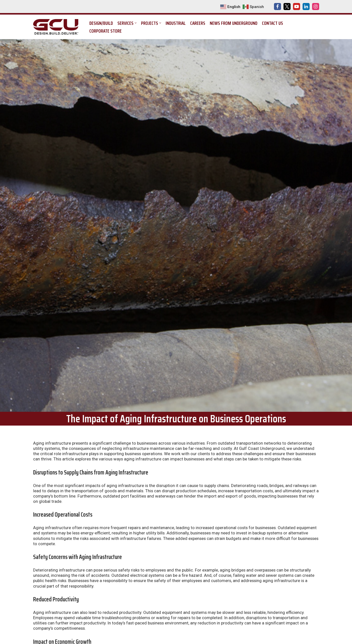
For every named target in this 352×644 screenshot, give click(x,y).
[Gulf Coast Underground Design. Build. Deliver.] (57, 27)
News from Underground (234, 23)
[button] (136, 23)
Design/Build (101, 23)
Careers (198, 23)
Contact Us (272, 23)
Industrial (176, 23)
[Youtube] (297, 7)
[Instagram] (316, 7)
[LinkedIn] (306, 7)
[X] (287, 7)
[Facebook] (277, 7)
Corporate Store (105, 31)
